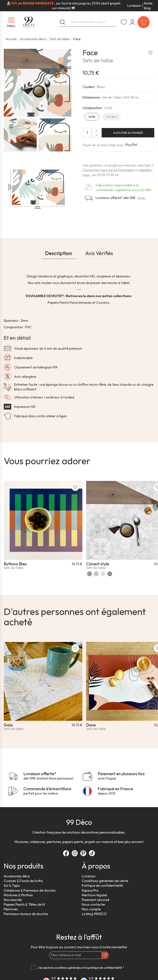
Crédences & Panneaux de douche (30, 890)
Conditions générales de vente (105, 881)
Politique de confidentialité (102, 885)
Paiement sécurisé (96, 900)
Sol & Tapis (12, 885)
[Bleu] (89, 574)
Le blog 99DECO (94, 914)
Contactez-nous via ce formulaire (108, 170)
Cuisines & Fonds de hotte (23, 881)
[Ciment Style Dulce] (110, 574)
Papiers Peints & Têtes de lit (24, 904)
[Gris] (96, 574)
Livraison (134, 6)
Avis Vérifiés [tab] (99, 253)
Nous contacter (94, 904)
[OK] (105, 955)
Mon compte (91, 909)
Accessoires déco (17, 876)
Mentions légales (95, 895)
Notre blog (148, 6)
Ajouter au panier (128, 133)
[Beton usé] (103, 574)
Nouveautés (13, 900)
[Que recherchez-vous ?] (88, 22)
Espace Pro (90, 890)
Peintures (11, 909)
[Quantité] (87, 133)
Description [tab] (59, 253)
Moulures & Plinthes (18, 895)
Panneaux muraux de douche (26, 914)
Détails (141, 198)
